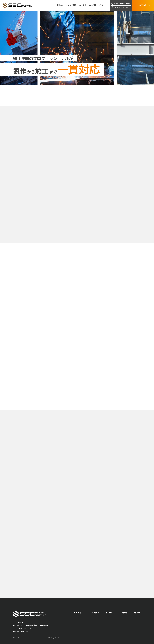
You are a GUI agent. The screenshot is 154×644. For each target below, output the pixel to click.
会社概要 (92, 5)
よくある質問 (71, 5)
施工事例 (83, 5)
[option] (95, 48)
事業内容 (60, 5)
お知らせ (102, 5)
